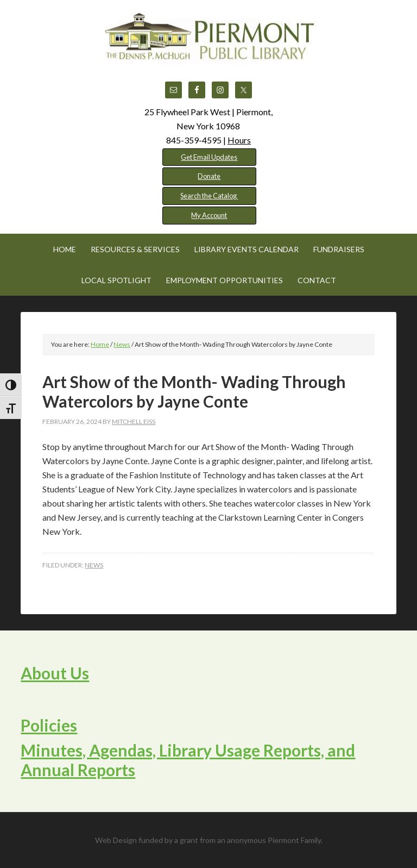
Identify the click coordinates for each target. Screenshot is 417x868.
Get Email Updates (209, 157)
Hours (239, 140)
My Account (209, 215)
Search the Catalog (209, 196)
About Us (55, 673)
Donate (209, 176)
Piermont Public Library (208, 38)
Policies (49, 725)
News (94, 565)
